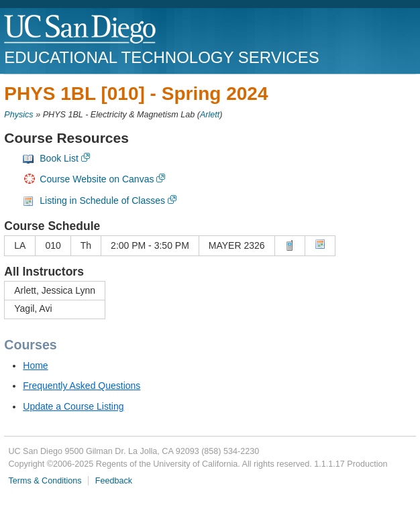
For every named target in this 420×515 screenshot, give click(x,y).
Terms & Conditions (45, 481)
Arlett (210, 115)
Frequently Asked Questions (82, 386)
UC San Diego (81, 30)
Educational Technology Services (161, 57)
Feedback (114, 481)
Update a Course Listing (73, 406)
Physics (18, 115)
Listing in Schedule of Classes (102, 201)
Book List (59, 158)
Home (35, 365)
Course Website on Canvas (97, 179)
